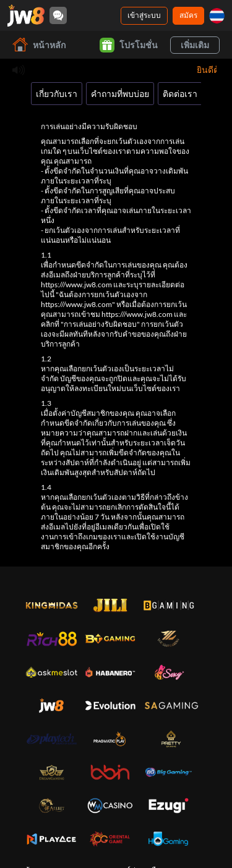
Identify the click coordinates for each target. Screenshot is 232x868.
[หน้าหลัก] (26, 15)
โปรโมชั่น (129, 45)
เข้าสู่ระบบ (144, 15)
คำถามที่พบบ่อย (120, 94)
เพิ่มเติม (195, 45)
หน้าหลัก (39, 45)
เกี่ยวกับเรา (57, 94)
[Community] (58, 15)
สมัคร (188, 15)
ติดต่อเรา (180, 94)
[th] (217, 16)
